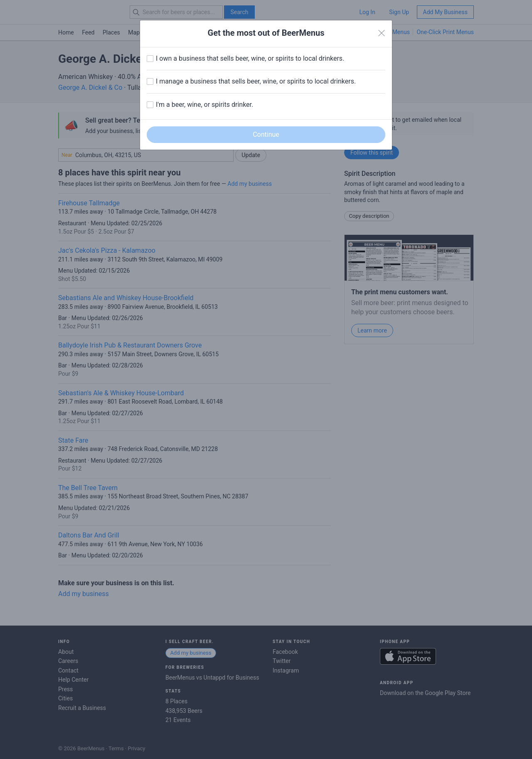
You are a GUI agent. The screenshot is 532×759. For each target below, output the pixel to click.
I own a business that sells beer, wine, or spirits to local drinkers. (250, 58)
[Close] (382, 33)
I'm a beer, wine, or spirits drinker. (204, 105)
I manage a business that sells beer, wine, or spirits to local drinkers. (256, 81)
